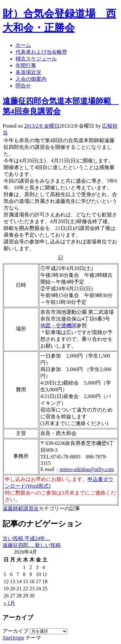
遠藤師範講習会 (21, 508)
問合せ (23, 86)
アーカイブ (15, 631)
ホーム (23, 45)
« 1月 (9, 603)
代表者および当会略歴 (41, 52)
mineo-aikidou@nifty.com (87, 469)
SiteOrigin (13, 638)
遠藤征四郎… (32, 545)
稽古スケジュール (36, 59)
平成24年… (26, 538)
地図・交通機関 (58, 326)
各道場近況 (28, 72)
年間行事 (26, 65)
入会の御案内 (31, 79)
